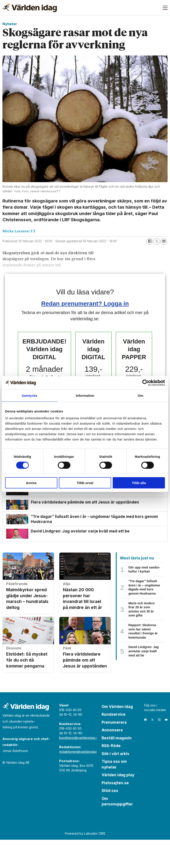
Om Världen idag (117, 735)
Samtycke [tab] (30, 395)
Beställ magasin (117, 766)
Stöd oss (110, 819)
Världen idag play (118, 803)
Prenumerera (114, 751)
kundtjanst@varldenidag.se (79, 766)
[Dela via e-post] (164, 241)
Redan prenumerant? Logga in (85, 304)
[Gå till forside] (30, 8)
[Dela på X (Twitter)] (157, 241)
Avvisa (31, 483)
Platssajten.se (115, 811)
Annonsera (112, 758)
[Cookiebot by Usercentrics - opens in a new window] (146, 383)
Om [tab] (140, 395)
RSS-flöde (111, 774)
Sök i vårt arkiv (115, 782)
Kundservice (114, 743)
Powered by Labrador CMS (85, 861)
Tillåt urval (85, 483)
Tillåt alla (139, 483)
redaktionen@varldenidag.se (81, 780)
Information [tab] (85, 395)
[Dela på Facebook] (150, 241)
